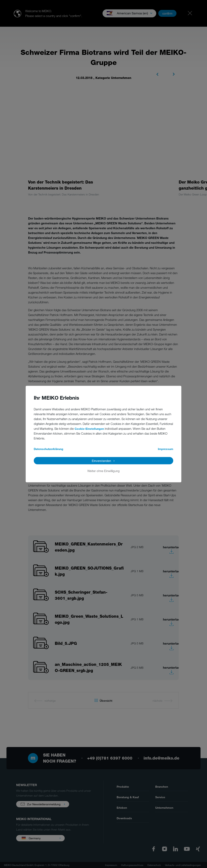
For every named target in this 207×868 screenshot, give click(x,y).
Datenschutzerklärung (49, 449)
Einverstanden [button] (101, 461)
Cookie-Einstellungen (89, 428)
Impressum (166, 449)
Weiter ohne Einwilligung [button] (103, 471)
